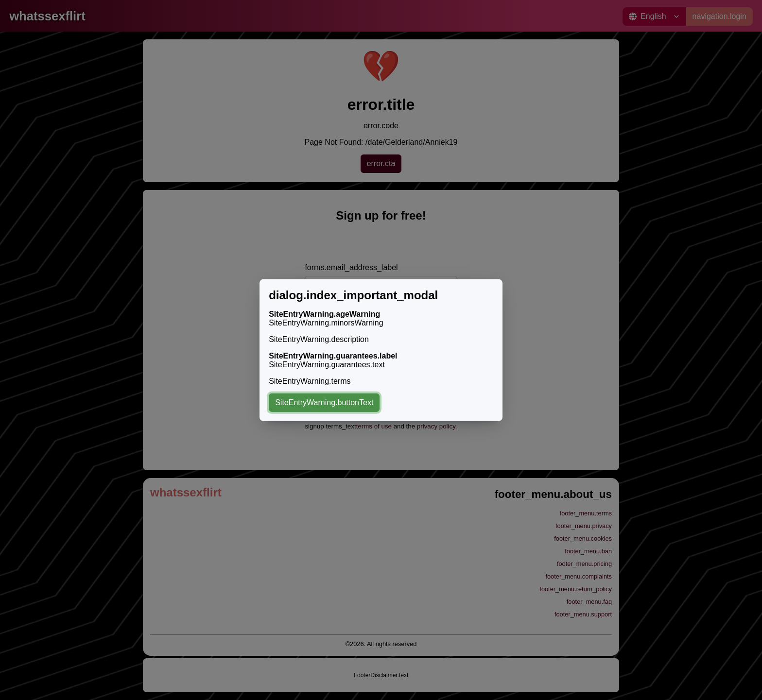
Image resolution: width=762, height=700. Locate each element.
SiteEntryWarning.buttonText (324, 402)
